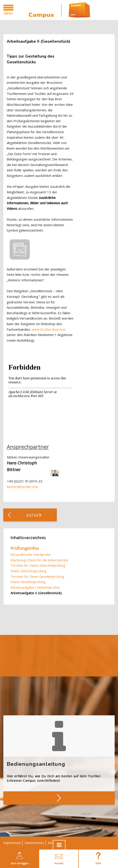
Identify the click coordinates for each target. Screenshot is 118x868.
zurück (34, 515)
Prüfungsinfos (25, 548)
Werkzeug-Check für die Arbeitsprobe (39, 560)
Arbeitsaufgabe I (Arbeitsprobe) (35, 587)
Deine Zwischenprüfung (28, 571)
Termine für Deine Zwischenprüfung (38, 565)
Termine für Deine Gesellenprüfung (37, 576)
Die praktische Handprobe (31, 554)
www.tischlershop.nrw (49, 329)
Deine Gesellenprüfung (28, 582)
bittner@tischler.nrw (22, 487)
